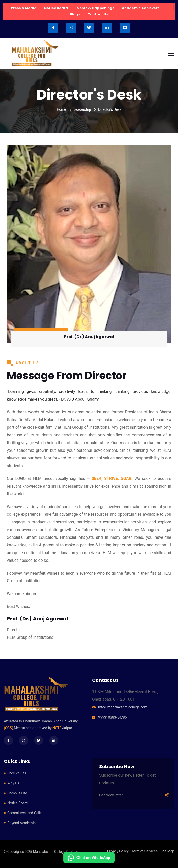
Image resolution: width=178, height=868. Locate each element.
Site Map (167, 851)
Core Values (17, 773)
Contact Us (98, 14)
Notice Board (56, 8)
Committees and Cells (25, 813)
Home (62, 109)
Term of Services (144, 851)
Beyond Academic (21, 823)
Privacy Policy (118, 851)
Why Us (13, 783)
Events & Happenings (95, 8)
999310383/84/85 (112, 717)
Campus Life (17, 793)
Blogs (75, 14)
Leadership (82, 109)
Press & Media (24, 8)
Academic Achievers (141, 8)
